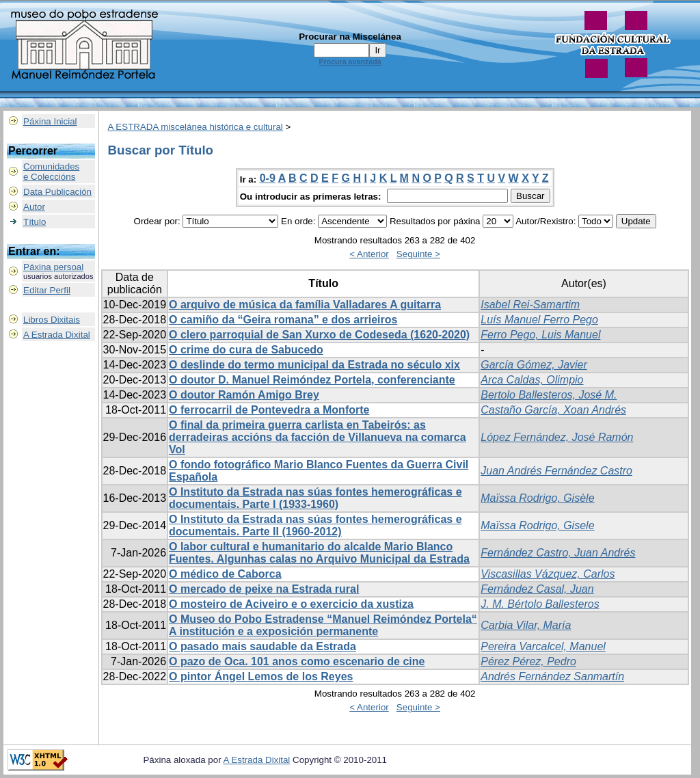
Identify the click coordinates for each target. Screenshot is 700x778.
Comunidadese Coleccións (51, 172)
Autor (34, 207)
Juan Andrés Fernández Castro (556, 471)
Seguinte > (418, 254)
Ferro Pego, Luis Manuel (540, 335)
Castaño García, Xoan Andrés (553, 410)
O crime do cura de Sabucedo (246, 350)
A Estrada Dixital (57, 335)
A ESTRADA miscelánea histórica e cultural (196, 127)
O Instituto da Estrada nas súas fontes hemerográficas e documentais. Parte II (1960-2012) (315, 525)
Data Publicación (57, 192)
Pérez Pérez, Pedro (528, 661)
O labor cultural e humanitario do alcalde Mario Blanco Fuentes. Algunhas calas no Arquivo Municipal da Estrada (319, 553)
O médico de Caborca (225, 574)
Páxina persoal (53, 267)
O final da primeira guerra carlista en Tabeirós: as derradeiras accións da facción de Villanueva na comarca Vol (318, 437)
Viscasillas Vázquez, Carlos (548, 574)
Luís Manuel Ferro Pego (539, 320)
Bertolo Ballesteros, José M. (549, 395)
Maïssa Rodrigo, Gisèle (537, 498)
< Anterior (369, 254)
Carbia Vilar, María (526, 625)
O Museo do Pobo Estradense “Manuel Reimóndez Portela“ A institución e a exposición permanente (323, 625)
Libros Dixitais (52, 320)
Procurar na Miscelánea (350, 37)
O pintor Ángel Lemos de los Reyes (261, 676)
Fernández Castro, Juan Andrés (558, 553)
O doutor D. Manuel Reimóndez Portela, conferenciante (312, 380)
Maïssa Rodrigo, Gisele (537, 525)
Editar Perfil (47, 290)
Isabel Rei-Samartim (530, 305)
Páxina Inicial (50, 121)
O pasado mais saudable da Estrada (262, 646)
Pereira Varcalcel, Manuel (543, 646)
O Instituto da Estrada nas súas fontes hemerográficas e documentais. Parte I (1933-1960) (315, 498)
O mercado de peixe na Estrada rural (264, 589)
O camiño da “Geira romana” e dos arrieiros (283, 320)
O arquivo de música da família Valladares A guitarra (305, 305)
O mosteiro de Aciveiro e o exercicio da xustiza (291, 604)
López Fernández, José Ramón (557, 437)
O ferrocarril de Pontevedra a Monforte (269, 410)
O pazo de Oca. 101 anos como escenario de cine (297, 661)
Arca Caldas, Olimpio (532, 380)
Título (35, 222)
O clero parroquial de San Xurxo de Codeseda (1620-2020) (319, 335)
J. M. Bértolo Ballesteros (540, 604)
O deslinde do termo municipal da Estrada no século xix (314, 365)
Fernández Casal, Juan (537, 589)
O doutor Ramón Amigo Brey (244, 395)
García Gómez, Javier (534, 365)
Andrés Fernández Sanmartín (552, 676)
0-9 (268, 178)
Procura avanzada (350, 62)
